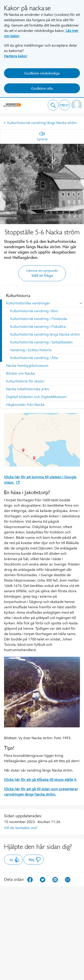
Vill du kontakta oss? (21, 828)
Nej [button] (35, 860)
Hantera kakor (16, 56)
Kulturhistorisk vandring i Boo (34, 311)
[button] (53, 105)
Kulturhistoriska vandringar (28, 303)
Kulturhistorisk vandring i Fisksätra (38, 327)
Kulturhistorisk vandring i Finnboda (39, 319)
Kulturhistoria (18, 295)
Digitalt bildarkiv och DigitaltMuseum (36, 397)
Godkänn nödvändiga (42, 73)
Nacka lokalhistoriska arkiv (28, 389)
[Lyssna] (42, 136)
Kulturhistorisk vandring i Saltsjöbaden (41, 342)
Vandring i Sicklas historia (31, 350)
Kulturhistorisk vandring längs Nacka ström (40, 123)
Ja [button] (14, 860)
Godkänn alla (42, 88)
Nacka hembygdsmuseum (27, 366)
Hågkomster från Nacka (25, 405)
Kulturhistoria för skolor (25, 381)
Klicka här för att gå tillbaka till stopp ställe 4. (40, 780)
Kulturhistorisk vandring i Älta (34, 358)
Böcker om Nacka (20, 373)
